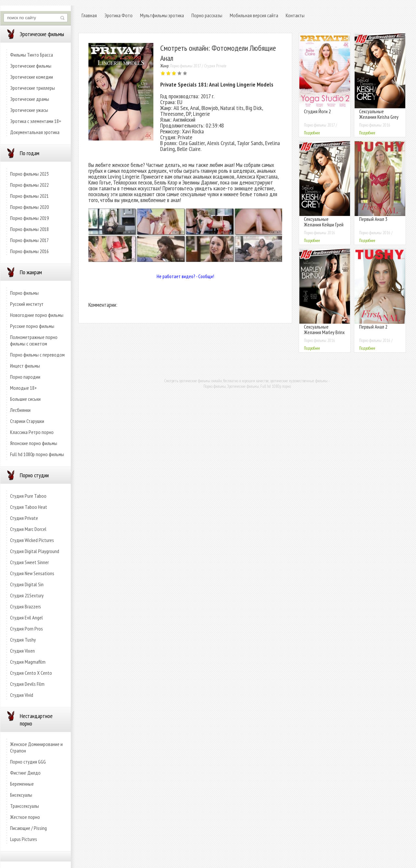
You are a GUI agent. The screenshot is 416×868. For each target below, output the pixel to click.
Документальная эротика (35, 132)
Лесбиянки (20, 410)
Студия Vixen (22, 651)
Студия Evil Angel (26, 617)
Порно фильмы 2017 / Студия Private (198, 66)
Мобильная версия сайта (254, 15)
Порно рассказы (207, 15)
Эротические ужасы (29, 110)
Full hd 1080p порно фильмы (37, 454)
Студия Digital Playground (35, 551)
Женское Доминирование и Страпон (36, 747)
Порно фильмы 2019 (29, 218)
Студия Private (24, 518)
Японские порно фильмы (34, 443)
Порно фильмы (24, 293)
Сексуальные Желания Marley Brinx (324, 329)
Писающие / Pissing (28, 828)
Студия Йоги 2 (317, 111)
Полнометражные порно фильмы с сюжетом (34, 340)
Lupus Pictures (24, 839)
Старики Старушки (27, 421)
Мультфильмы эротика (162, 15)
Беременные (22, 784)
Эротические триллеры (32, 88)
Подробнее (312, 133)
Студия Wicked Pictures (32, 540)
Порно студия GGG (28, 762)
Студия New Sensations (32, 573)
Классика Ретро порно (32, 432)
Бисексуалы (21, 795)
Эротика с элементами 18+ (36, 121)
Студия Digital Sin (27, 584)
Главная (89, 15)
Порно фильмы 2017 (29, 240)
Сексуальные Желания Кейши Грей (324, 222)
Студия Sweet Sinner (29, 562)
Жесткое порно (25, 817)
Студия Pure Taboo (28, 496)
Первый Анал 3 (373, 219)
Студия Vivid (22, 695)
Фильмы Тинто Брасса (32, 55)
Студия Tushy (23, 640)
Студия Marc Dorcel (28, 529)
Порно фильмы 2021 (29, 196)
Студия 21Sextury (27, 595)
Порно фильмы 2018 (29, 229)
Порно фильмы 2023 (29, 174)
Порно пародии (25, 377)
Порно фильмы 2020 (29, 207)
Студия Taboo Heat (29, 507)
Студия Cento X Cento (31, 673)
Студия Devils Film (27, 684)
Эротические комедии (32, 77)
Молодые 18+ (24, 388)
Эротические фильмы (31, 66)
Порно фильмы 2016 (29, 251)
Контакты (295, 15)
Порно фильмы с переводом (37, 355)
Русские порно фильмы (32, 326)
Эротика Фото (118, 15)
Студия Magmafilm (28, 662)
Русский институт (27, 304)
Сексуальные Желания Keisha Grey (379, 114)
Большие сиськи (25, 399)
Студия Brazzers (26, 606)
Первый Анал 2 (373, 327)
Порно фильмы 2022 (29, 185)
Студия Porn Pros (26, 629)
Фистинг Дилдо (25, 773)
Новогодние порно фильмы (37, 315)
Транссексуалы (25, 806)
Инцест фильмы (25, 366)
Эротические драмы (30, 99)
